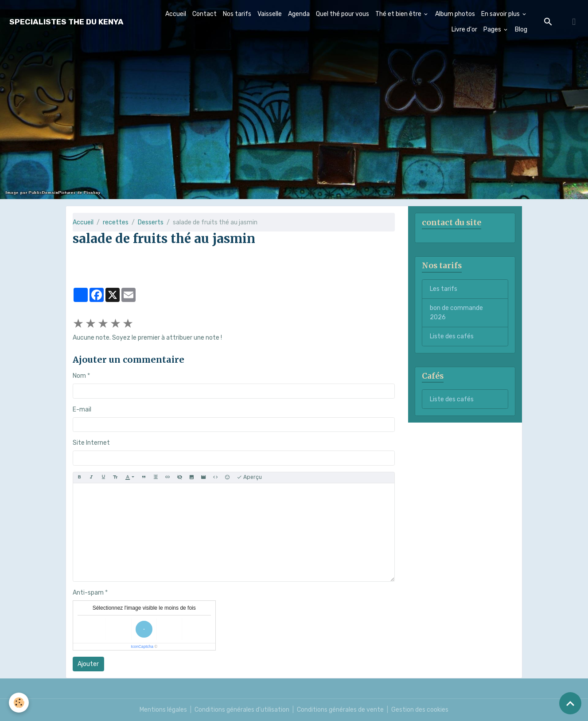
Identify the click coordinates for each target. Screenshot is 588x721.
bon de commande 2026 (456, 313)
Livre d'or (464, 29)
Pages (493, 29)
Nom (79, 376)
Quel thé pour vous (343, 14)
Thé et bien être (399, 14)
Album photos (455, 14)
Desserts (151, 222)
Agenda (299, 14)
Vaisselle (270, 14)
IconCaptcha (142, 647)
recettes (116, 222)
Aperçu (249, 477)
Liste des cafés (452, 336)
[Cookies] (19, 703)
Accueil (176, 14)
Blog (521, 29)
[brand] (66, 22)
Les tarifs (444, 289)
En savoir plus (501, 14)
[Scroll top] (570, 703)
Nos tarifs (237, 14)
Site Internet (91, 443)
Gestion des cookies (420, 710)
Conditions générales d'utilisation (242, 710)
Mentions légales (163, 710)
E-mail (82, 409)
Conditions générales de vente (340, 710)
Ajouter (88, 664)
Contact (204, 14)
